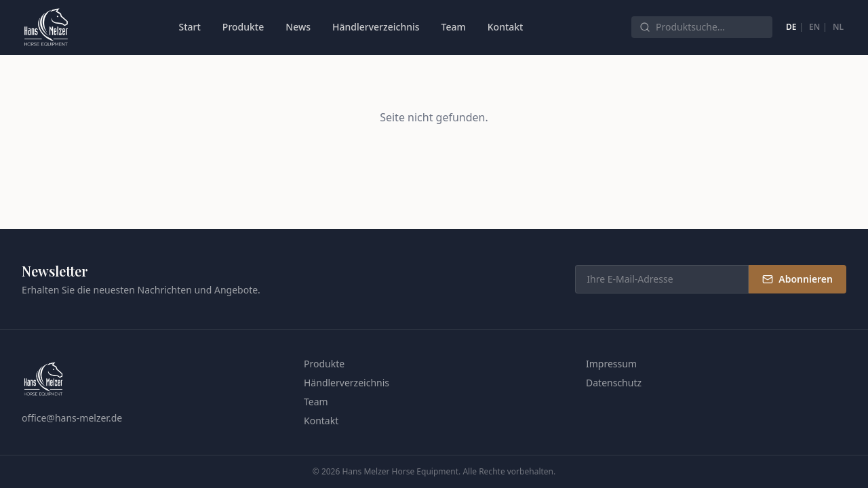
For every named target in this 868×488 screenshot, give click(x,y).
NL (838, 27)
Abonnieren (797, 279)
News (298, 27)
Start (189, 27)
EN (814, 27)
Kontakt (506, 27)
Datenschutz (614, 383)
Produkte (243, 27)
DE (791, 27)
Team (454, 27)
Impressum (611, 364)
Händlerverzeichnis (376, 27)
